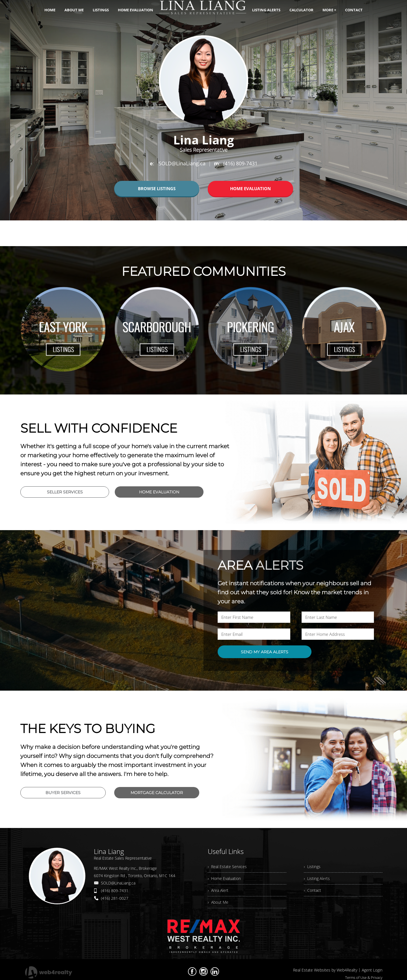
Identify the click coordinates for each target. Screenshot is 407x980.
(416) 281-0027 (115, 898)
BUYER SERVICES (63, 793)
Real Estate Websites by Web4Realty (325, 970)
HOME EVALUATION (250, 188)
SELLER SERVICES (65, 492)
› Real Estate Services (227, 867)
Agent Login (372, 970)
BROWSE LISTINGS (157, 188)
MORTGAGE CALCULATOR (157, 793)
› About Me (218, 902)
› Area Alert (218, 890)
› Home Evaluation (224, 878)
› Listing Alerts (317, 878)
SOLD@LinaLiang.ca (118, 883)
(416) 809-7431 (115, 891)
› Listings (312, 867)
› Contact (312, 890)
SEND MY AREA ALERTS (265, 652)
